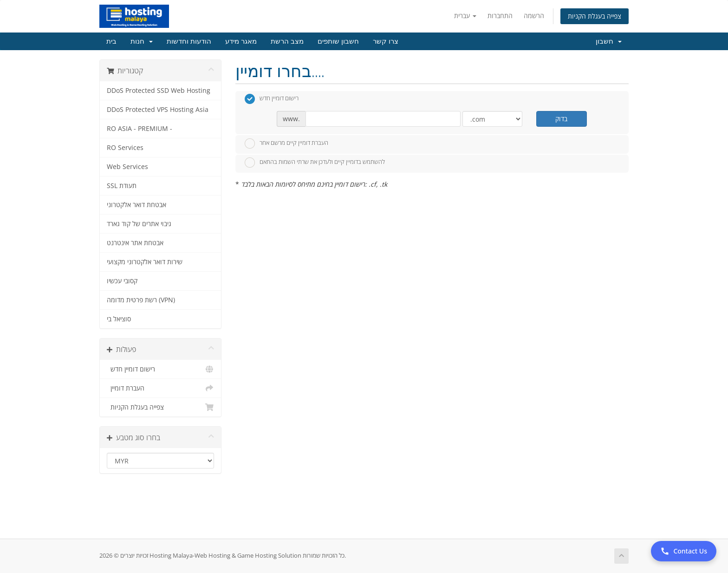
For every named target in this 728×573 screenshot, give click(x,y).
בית (111, 41)
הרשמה (534, 16)
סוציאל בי (119, 319)
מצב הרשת (287, 41)
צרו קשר (386, 41)
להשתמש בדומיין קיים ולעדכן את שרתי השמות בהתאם (315, 163)
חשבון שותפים (338, 41)
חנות (142, 41)
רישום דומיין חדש (160, 369)
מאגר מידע (241, 41)
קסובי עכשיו (122, 281)
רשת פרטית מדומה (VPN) (141, 300)
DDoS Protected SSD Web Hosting (159, 91)
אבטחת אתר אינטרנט (135, 243)
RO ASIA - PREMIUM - (140, 129)
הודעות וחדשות (189, 41)
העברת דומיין (160, 388)
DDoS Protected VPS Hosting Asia (158, 110)
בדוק (561, 119)
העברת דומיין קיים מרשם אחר (286, 143)
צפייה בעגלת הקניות (595, 16)
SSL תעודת (122, 186)
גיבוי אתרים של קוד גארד (139, 224)
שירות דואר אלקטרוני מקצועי (145, 262)
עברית (465, 16)
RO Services (125, 148)
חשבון (609, 41)
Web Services (127, 167)
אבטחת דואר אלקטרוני (136, 205)
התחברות (500, 16)
